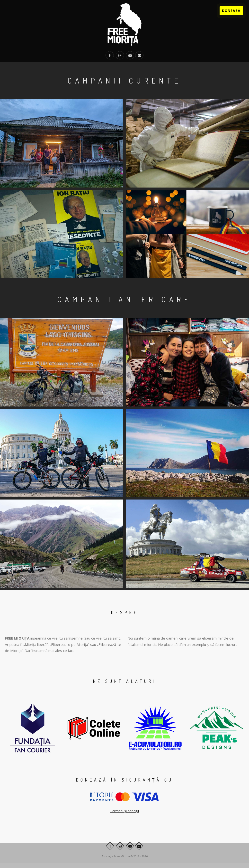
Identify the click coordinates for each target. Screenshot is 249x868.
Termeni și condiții (124, 811)
